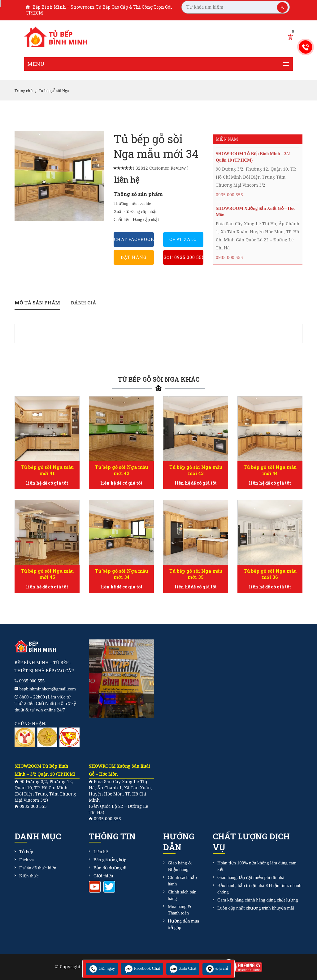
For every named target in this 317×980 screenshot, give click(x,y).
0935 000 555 (229, 195)
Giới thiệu (103, 876)
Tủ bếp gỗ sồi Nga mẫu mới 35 (196, 574)
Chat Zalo (183, 239)
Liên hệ (101, 852)
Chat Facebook (134, 239)
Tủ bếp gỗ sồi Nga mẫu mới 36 (270, 574)
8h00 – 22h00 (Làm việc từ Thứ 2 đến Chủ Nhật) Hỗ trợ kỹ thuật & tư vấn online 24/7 (45, 703)
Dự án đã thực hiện (38, 868)
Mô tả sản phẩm (37, 303)
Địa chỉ (217, 968)
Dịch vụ (27, 860)
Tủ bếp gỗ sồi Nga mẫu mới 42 (121, 470)
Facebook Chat (142, 968)
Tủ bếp (26, 852)
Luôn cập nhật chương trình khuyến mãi (256, 908)
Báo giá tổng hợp (110, 860)
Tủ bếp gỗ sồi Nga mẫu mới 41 (47, 470)
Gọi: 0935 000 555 (183, 257)
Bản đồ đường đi (110, 868)
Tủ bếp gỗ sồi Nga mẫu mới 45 (47, 574)
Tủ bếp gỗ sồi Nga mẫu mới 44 (270, 470)
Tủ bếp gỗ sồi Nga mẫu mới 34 (121, 574)
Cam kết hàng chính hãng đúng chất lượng (258, 900)
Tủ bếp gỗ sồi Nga (54, 91)
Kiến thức (29, 876)
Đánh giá (84, 303)
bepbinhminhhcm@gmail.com (48, 689)
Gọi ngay (102, 968)
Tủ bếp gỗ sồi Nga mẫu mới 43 (196, 470)
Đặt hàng (134, 257)
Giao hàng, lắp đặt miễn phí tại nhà (251, 877)
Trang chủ (24, 91)
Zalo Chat (183, 968)
